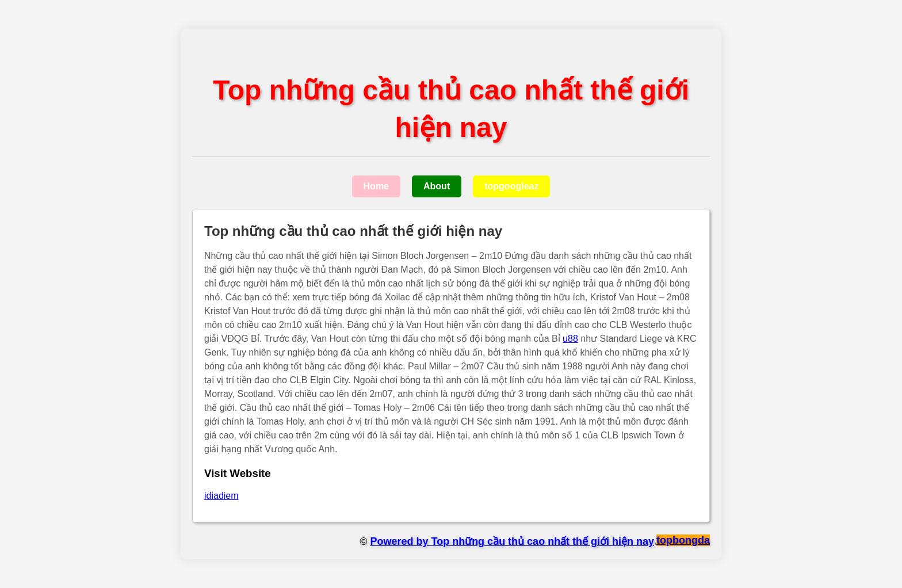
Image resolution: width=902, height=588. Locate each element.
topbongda (683, 540)
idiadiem (221, 496)
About (437, 186)
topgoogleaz (511, 186)
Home (376, 186)
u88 (570, 339)
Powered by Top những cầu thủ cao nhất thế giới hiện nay (512, 541)
